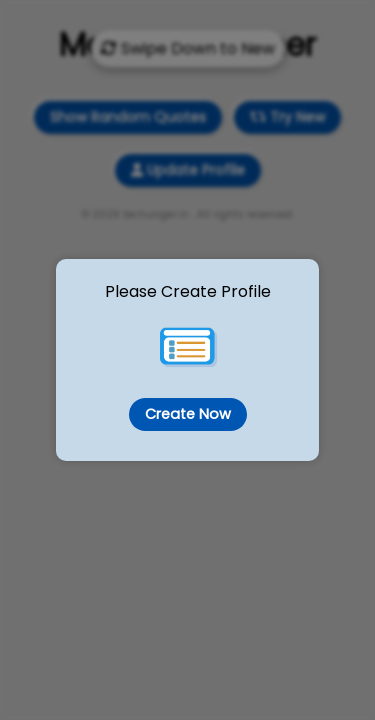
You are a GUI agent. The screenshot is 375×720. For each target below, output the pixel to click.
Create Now (188, 414)
